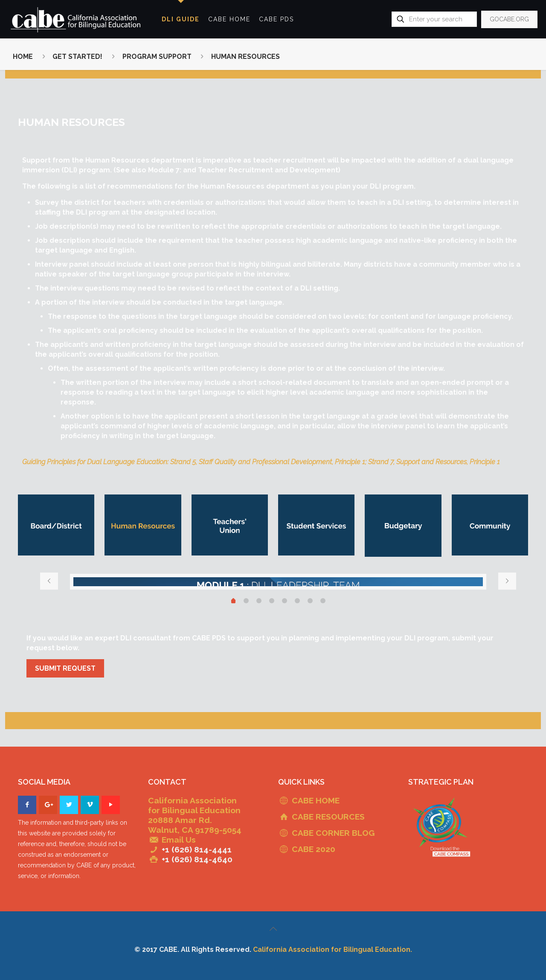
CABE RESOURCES (328, 817)
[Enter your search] (434, 19)
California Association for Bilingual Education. (333, 949)
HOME (23, 57)
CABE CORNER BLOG (333, 833)
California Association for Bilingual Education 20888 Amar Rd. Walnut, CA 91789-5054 (195, 815)
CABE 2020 (314, 849)
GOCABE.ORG (509, 19)
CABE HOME (316, 800)
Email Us (179, 840)
